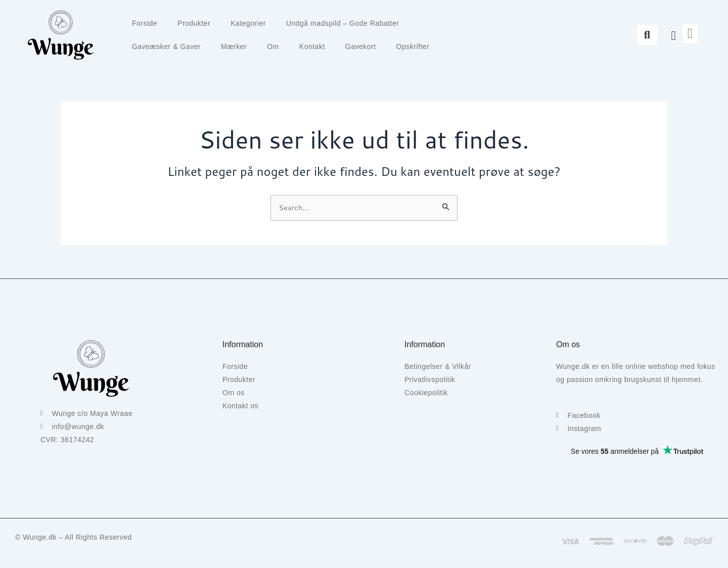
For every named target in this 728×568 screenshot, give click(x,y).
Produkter (194, 23)
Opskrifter (413, 46)
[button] (647, 35)
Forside (145, 23)
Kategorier (248, 23)
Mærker (234, 46)
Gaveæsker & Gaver (166, 46)
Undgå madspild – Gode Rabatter (343, 23)
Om (273, 46)
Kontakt (312, 46)
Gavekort (361, 46)
